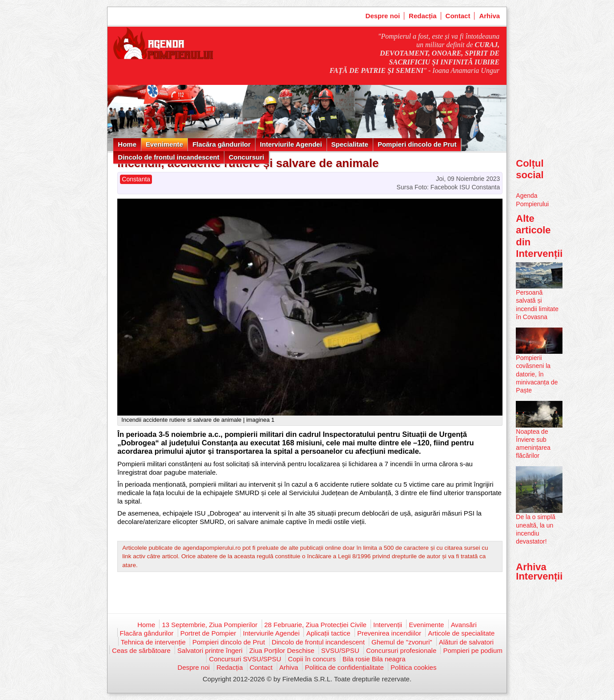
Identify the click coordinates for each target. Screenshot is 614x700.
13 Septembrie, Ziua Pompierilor (209, 625)
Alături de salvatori (466, 642)
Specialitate (350, 144)
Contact (458, 16)
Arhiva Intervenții (539, 571)
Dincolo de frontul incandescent (168, 157)
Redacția (423, 16)
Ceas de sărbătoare (141, 650)
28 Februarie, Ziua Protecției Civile (315, 625)
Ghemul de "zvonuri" (402, 642)
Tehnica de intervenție (153, 642)
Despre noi (383, 16)
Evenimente (164, 144)
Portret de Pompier (208, 633)
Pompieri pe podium (472, 650)
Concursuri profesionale (401, 650)
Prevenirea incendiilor (389, 633)
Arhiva (489, 16)
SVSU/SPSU (340, 650)
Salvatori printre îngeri (210, 650)
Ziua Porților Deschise (282, 650)
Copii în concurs (312, 659)
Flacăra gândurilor (221, 144)
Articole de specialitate (461, 633)
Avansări (464, 625)
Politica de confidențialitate (344, 667)
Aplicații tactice (328, 633)
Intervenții (388, 625)
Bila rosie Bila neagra (374, 659)
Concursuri (247, 157)
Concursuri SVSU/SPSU (245, 659)
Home (127, 144)
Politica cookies (413, 667)
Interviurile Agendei (291, 144)
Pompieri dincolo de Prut (417, 144)
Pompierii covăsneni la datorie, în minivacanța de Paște (537, 374)
